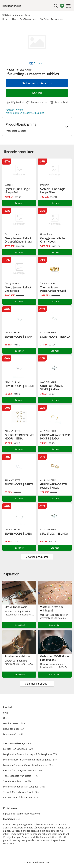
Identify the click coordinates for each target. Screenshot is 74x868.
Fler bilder (37, 63)
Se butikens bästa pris (37, 83)
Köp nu (37, 93)
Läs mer (19, 203)
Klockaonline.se (12, 6)
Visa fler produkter (37, 557)
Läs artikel (19, 625)
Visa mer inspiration (37, 684)
